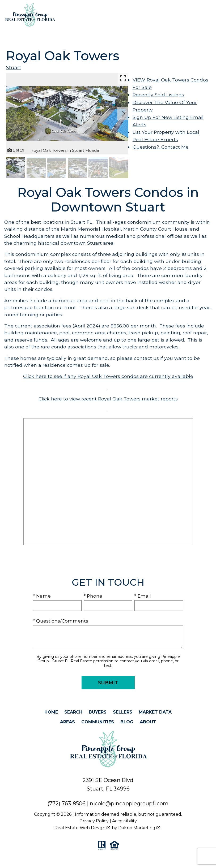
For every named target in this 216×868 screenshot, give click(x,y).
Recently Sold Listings (158, 95)
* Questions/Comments (61, 621)
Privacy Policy (94, 821)
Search (73, 712)
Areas (67, 722)
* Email (143, 596)
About (148, 722)
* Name (42, 596)
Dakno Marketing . (139, 828)
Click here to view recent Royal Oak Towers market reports (108, 399)
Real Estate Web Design (82, 828)
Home (51, 712)
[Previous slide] (11, 114)
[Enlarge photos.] (123, 78)
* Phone (93, 596)
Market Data (155, 712)
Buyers (98, 712)
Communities (98, 722)
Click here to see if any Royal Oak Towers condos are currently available (108, 376)
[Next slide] (124, 114)
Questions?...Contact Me (161, 147)
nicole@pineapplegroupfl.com (129, 804)
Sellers (123, 712)
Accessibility (124, 821)
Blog (127, 722)
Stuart (14, 67)
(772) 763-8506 (67, 804)
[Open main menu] (208, 15)
